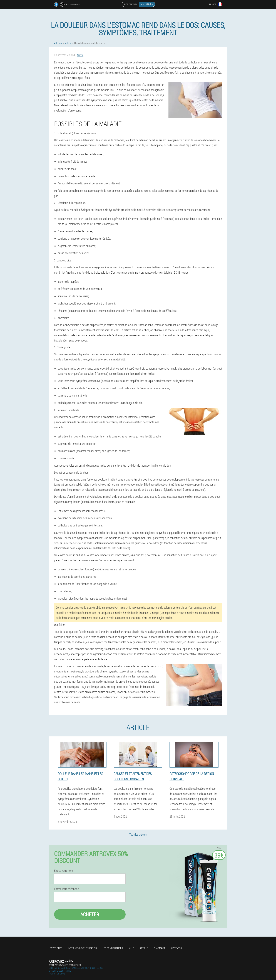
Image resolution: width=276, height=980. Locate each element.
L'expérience (55, 948)
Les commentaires (113, 948)
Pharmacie (160, 948)
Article (144, 948)
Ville (131, 948)
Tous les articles (138, 834)
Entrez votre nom (64, 871)
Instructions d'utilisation (82, 948)
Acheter (90, 914)
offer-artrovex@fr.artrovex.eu (65, 965)
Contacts (176, 948)
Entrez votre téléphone (66, 889)
